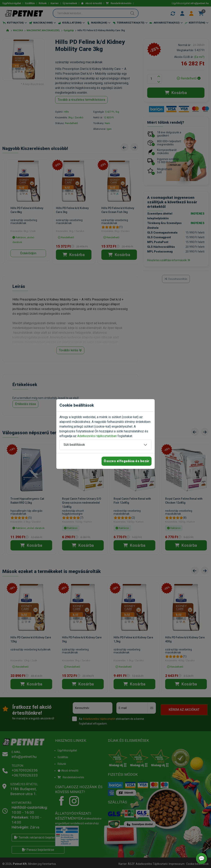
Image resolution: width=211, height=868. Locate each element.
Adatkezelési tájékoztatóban (97, 436)
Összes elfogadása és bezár (127, 461)
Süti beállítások (74, 445)
